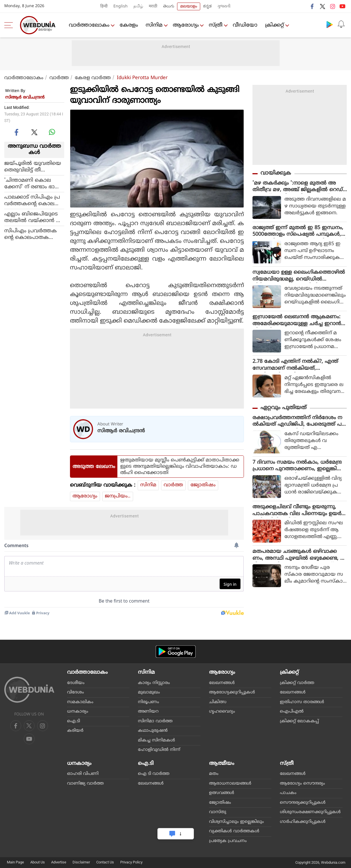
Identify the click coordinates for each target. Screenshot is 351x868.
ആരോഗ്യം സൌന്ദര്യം (302, 784)
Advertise (59, 862)
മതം (214, 774)
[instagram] (29, 739)
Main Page (15, 862)
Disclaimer (81, 862)
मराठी (153, 6)
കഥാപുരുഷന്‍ (153, 731)
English (121, 6)
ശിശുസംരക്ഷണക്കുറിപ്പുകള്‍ (310, 812)
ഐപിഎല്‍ (292, 712)
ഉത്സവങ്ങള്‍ (222, 793)
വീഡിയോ (247, 25)
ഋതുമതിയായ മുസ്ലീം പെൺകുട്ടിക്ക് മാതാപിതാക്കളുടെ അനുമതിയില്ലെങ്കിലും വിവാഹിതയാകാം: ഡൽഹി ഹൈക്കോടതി (180, 467)
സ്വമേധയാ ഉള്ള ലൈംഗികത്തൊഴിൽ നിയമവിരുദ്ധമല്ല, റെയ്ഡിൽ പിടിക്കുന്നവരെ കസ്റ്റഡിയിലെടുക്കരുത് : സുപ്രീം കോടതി (299, 277)
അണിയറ (148, 712)
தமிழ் (138, 6)
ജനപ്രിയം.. (118, 496)
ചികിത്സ (218, 702)
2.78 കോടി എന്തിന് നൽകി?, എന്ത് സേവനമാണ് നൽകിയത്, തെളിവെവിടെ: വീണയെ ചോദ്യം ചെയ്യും (295, 367)
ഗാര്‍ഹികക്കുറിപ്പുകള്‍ (303, 822)
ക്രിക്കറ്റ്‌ (276, 25)
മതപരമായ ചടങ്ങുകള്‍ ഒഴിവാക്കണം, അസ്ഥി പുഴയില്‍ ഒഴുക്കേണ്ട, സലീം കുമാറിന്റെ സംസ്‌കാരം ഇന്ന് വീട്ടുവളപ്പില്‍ (299, 557)
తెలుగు (169, 6)
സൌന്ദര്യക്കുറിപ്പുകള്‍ (303, 803)
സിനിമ (155, 25)
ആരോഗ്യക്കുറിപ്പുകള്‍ (232, 692)
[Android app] (176, 652)
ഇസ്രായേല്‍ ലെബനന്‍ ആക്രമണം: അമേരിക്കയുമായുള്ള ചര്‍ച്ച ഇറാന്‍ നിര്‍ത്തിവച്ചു (297, 322)
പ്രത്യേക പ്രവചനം (228, 841)
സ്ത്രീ (217, 25)
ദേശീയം (76, 683)
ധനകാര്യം (78, 712)
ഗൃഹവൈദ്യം (222, 712)
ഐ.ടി (74, 721)
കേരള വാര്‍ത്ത (93, 78)
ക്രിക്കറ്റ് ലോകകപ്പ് (299, 721)
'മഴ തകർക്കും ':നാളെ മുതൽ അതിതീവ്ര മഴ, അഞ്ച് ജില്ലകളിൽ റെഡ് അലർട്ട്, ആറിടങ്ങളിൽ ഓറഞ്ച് (298, 187)
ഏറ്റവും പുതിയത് (283, 409)
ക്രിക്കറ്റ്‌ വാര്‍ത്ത (297, 683)
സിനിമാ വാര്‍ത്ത (155, 721)
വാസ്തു (218, 812)
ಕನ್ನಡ (207, 6)
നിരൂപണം (149, 702)
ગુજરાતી (224, 6)
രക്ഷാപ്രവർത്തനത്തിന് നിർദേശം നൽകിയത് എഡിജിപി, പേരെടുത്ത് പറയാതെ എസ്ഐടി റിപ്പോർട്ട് (299, 423)
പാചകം (288, 793)
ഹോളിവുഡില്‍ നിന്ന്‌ (159, 750)
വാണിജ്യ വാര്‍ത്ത (85, 784)
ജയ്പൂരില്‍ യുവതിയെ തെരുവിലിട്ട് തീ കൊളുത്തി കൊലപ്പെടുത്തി (33, 167)
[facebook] (17, 132)
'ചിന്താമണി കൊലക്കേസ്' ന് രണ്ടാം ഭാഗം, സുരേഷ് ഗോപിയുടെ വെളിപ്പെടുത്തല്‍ (34, 184)
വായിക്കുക (276, 173)
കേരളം (129, 25)
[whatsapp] (52, 132)
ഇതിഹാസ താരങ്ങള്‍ (302, 702)
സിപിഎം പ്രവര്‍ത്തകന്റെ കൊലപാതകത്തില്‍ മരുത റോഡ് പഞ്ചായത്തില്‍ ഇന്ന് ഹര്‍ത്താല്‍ (32, 234)
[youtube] (43, 726)
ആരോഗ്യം (187, 25)
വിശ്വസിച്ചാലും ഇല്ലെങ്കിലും (236, 822)
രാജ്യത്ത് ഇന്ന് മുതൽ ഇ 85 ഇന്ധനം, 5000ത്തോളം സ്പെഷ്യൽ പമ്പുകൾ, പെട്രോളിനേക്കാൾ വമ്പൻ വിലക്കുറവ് (300, 232)
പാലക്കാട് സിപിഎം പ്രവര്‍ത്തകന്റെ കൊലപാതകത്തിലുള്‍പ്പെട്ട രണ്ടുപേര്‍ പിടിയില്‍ (32, 201)
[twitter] (34, 132)
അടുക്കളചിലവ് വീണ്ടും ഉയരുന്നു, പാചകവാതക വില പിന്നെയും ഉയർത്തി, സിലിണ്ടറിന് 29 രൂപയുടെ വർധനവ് (298, 513)
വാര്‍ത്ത (59, 78)
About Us (38, 862)
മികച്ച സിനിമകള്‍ (157, 740)
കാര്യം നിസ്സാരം (154, 683)
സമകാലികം (80, 702)
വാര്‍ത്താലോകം (89, 25)
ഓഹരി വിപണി (83, 774)
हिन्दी (104, 6)
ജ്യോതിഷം (203, 485)
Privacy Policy (131, 862)
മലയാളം (189, 6)
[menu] (10, 25)
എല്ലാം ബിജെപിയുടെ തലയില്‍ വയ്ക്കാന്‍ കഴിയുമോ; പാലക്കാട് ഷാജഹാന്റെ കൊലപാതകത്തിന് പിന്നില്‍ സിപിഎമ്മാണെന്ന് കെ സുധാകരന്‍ (33, 217)
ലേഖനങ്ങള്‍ (222, 683)
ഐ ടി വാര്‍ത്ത (154, 774)
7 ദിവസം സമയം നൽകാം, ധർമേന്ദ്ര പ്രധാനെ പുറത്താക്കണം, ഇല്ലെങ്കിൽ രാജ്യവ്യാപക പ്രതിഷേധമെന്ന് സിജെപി (298, 468)
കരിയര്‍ (75, 731)
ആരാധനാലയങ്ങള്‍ (230, 784)
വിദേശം (76, 692)
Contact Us (105, 862)
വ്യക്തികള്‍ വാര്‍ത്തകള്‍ (234, 831)
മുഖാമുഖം (149, 692)
